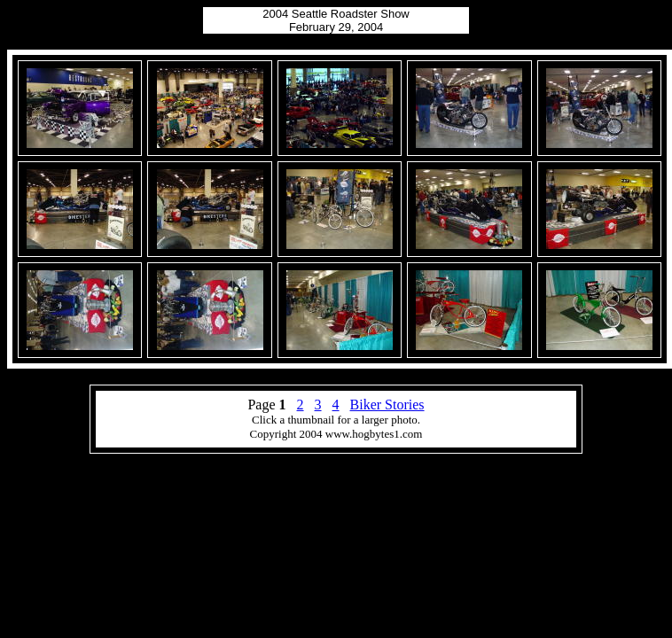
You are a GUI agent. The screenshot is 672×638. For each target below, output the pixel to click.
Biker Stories (387, 405)
